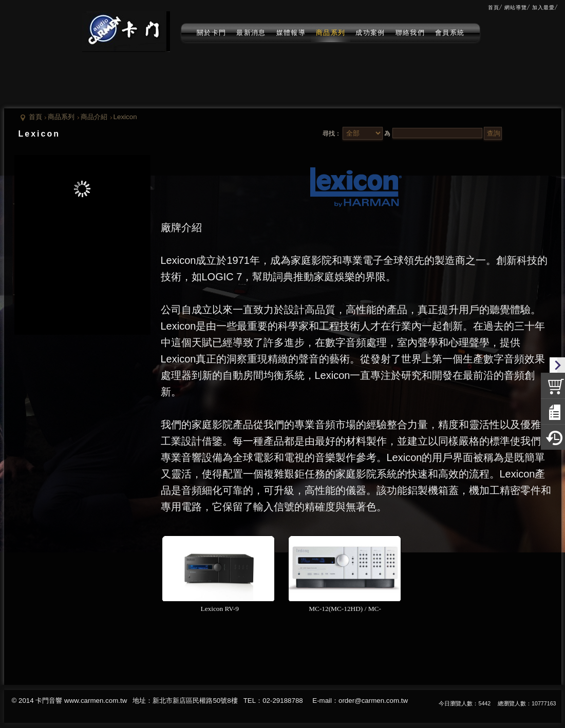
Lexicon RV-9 (219, 609)
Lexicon (125, 117)
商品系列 (61, 117)
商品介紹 (94, 117)
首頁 (35, 117)
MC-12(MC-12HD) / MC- (345, 609)
